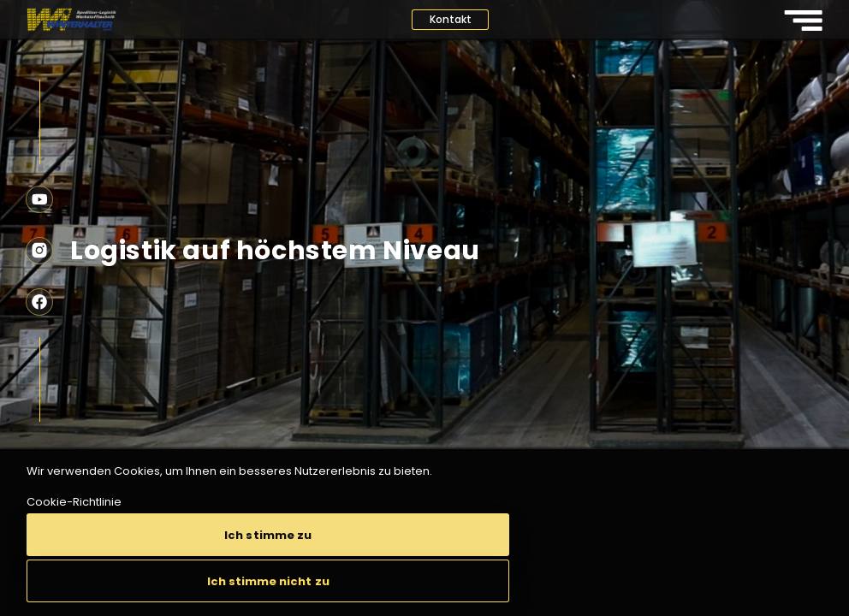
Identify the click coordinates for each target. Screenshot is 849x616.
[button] (268, 535)
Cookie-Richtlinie (74, 502)
